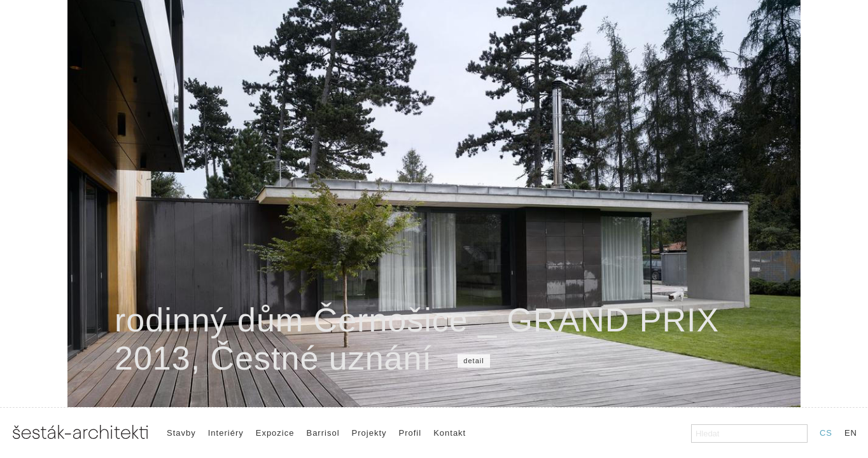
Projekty (369, 433)
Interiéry (226, 433)
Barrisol (323, 433)
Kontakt (450, 433)
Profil (410, 433)
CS (826, 433)
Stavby (181, 433)
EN (851, 433)
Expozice (275, 433)
